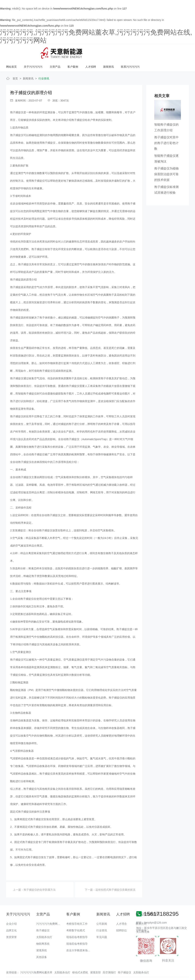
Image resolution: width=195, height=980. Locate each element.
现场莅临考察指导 (77, 924)
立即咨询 (141, 918)
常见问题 (102, 924)
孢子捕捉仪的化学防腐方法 (40, 877)
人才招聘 (140, 51)
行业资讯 (44, 66)
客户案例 (122, 51)
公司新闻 (102, 911)
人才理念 (121, 911)
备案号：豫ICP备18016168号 (157, 970)
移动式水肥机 (80, 960)
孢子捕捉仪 (17, 100)
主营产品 (104, 51)
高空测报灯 (109, 960)
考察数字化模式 (76, 918)
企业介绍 (11, 911)
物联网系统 (43, 931)
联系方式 (141, 911)
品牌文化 (11, 918)
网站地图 (5, 977)
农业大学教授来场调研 (80, 938)
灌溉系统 (42, 938)
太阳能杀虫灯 (44, 924)
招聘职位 (121, 918)
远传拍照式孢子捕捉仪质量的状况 (115, 877)
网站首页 (61, 51)
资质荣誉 (11, 924)
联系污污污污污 (179, 51)
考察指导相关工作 (77, 911)
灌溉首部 (95, 960)
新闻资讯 (157, 51)
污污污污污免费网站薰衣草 (52, 911)
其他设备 (42, 944)
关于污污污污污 (83, 51)
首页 (15, 66)
